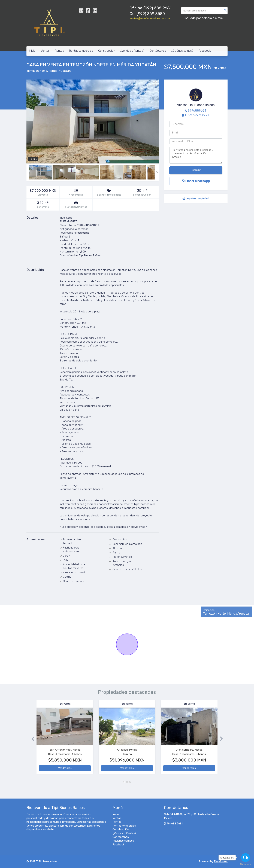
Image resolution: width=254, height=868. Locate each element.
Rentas (59, 51)
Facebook (205, 51)
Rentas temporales (81, 51)
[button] (31, 739)
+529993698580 (197, 115)
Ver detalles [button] (65, 768)
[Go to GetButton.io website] (246, 864)
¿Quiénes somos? (182, 51)
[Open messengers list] (246, 858)
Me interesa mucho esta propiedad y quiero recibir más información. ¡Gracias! (196, 155)
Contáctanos (158, 51)
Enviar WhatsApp (196, 181)
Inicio (32, 51)
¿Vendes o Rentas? (132, 51)
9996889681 (197, 111)
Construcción (107, 51)
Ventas (45, 51)
